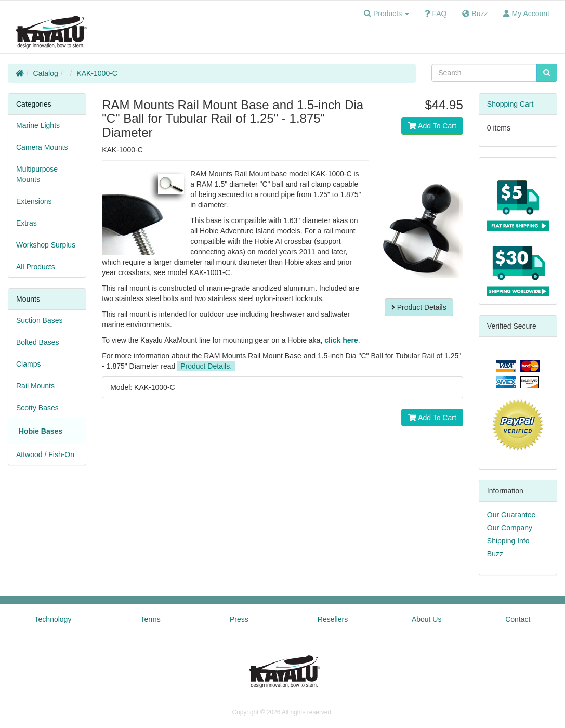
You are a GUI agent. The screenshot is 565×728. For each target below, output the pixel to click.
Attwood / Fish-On (45, 454)
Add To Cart (432, 126)
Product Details (419, 307)
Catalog (46, 73)
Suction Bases (40, 320)
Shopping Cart (510, 104)
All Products (36, 267)
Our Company (510, 528)
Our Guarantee (511, 515)
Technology (53, 619)
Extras (27, 223)
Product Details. (206, 366)
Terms (151, 619)
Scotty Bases (37, 408)
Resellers (333, 619)
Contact (518, 619)
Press (239, 619)
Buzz (495, 554)
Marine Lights (38, 125)
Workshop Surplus (46, 245)
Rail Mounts (35, 386)
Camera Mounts (42, 147)
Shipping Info (508, 541)
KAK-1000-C (97, 73)
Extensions (34, 201)
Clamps (28, 364)
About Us (427, 619)
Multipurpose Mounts (37, 174)
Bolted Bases (38, 342)
